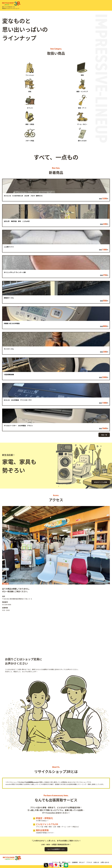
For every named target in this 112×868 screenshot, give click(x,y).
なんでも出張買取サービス (56, 849)
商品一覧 (104, 435)
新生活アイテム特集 (101, 482)
